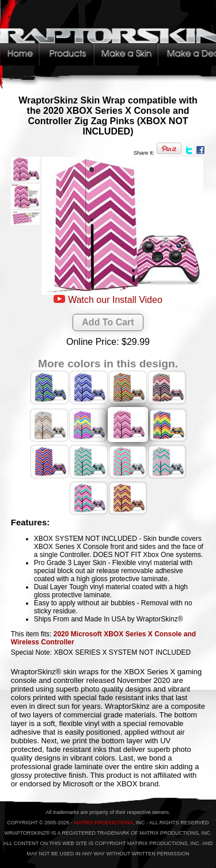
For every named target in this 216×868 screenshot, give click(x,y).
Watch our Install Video (115, 300)
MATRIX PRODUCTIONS (103, 823)
